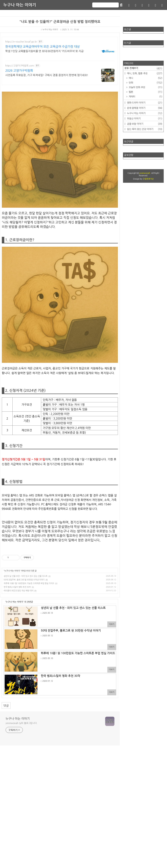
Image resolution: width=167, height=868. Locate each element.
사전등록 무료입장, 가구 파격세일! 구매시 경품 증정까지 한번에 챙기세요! (47, 75)
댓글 (6, 821)
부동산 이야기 (144, 119)
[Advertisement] (60, 569)
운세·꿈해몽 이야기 (144, 108)
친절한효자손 (148, 179)
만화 (145, 83)
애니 (145, 78)
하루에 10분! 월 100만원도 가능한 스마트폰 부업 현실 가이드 (29, 630)
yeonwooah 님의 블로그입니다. (21, 839)
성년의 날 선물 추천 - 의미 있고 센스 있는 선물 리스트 (26, 622)
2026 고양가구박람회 (19, 71)
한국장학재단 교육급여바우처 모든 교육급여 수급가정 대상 (42, 47)
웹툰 (145, 92)
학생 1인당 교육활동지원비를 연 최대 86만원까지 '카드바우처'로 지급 (44, 51)
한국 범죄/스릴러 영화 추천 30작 (17, 633)
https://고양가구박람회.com (20, 66)
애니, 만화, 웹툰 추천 (144, 73)
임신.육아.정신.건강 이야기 (144, 129)
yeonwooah (145, 173)
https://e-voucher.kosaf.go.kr (21, 42)
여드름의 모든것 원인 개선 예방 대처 (19, 637)
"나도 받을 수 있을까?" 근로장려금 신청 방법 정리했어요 (60, 22)
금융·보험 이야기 (144, 124)
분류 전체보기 (143, 68)
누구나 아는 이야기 (20, 5)
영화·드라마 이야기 (144, 103)
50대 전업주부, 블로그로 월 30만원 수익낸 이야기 (24, 626)
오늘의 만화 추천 (145, 87)
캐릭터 (145, 97)
